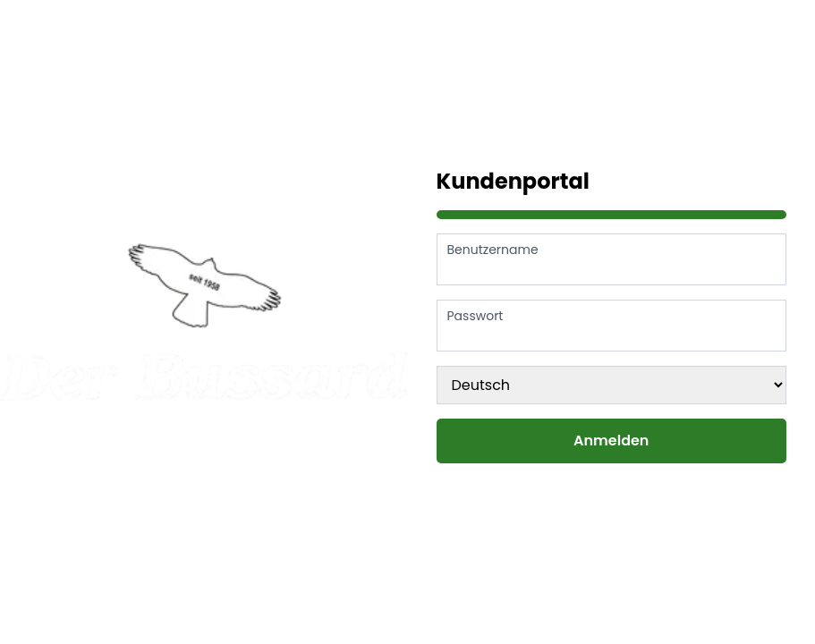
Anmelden (611, 441)
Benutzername (493, 250)
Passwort (475, 316)
